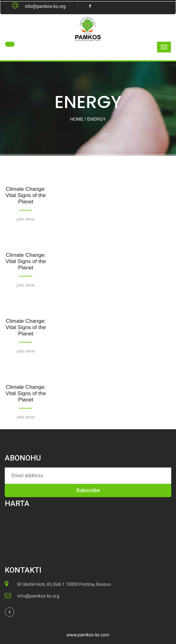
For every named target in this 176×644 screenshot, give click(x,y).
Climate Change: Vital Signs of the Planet (26, 195)
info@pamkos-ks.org (45, 6)
